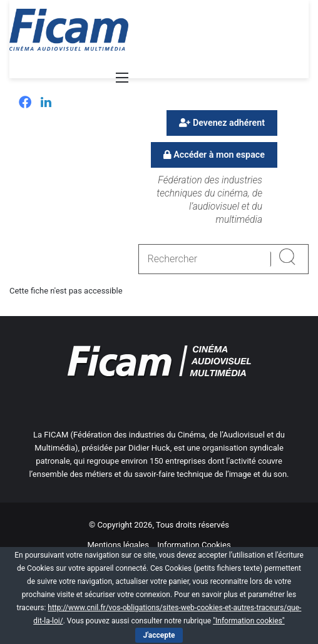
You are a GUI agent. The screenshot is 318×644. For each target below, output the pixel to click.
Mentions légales (118, 545)
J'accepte (159, 635)
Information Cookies (194, 545)
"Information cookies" (249, 621)
